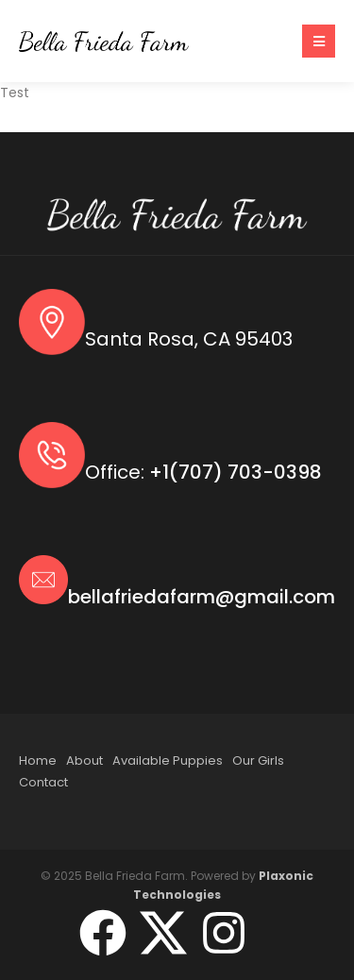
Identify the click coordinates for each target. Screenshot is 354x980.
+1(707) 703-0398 (236, 472)
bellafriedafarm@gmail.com (202, 597)
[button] (319, 41)
